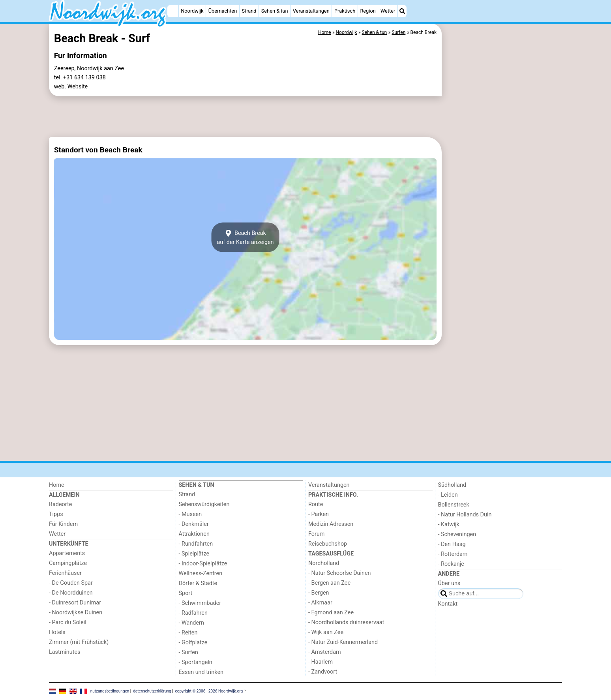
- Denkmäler (194, 524)
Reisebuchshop (328, 544)
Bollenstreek (454, 505)
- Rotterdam (453, 554)
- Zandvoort (323, 672)
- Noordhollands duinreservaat (346, 622)
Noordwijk (192, 11)
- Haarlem (320, 662)
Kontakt (448, 604)
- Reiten (188, 633)
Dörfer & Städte (198, 583)
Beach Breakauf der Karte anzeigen (245, 237)
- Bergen (319, 593)
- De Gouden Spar (71, 583)
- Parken (319, 514)
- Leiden (448, 495)
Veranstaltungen (311, 11)
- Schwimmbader (200, 603)
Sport (186, 593)
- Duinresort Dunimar (75, 603)
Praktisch (345, 11)
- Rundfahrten (196, 544)
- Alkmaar (320, 603)
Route (316, 504)
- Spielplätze (194, 554)
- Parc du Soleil (68, 622)
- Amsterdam (325, 652)
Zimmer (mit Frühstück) (79, 642)
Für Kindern (63, 524)
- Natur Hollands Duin (465, 515)
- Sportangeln (196, 662)
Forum (316, 534)
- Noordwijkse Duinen (76, 613)
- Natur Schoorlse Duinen (340, 573)
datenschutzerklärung (152, 691)
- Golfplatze (193, 643)
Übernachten (223, 11)
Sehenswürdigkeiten (204, 504)
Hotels (57, 632)
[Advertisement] (503, 205)
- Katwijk (449, 525)
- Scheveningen (457, 534)
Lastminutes (65, 652)
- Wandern (191, 623)
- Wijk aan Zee (326, 632)
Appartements (67, 553)
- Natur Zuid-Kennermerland (343, 642)
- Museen (190, 514)
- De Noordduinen (71, 593)
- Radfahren (193, 613)
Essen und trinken (201, 672)
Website (78, 87)
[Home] (173, 11)
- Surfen (188, 652)
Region (368, 11)
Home (57, 485)
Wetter (388, 11)
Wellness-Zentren (201, 573)
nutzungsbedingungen (110, 691)
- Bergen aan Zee (329, 583)
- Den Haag (452, 544)
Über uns (449, 583)
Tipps (56, 514)
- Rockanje (451, 564)
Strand (249, 11)
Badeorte (60, 504)
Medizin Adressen (331, 524)
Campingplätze (68, 563)
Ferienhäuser (65, 573)
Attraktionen (194, 534)
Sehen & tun (275, 11)
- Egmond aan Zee (331, 613)
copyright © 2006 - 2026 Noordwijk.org (209, 691)
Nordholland (324, 563)
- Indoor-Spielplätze (203, 564)
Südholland (452, 485)
